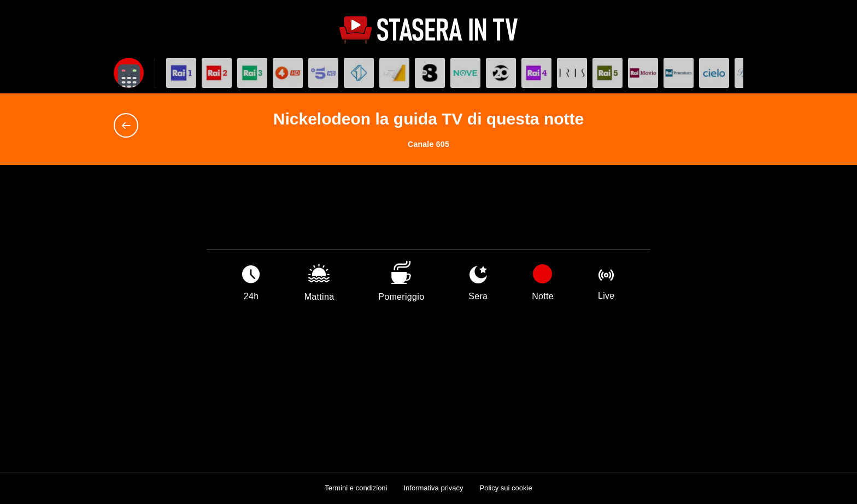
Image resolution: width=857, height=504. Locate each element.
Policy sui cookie (506, 488)
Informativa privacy (433, 488)
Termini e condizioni (356, 488)
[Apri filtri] (129, 73)
